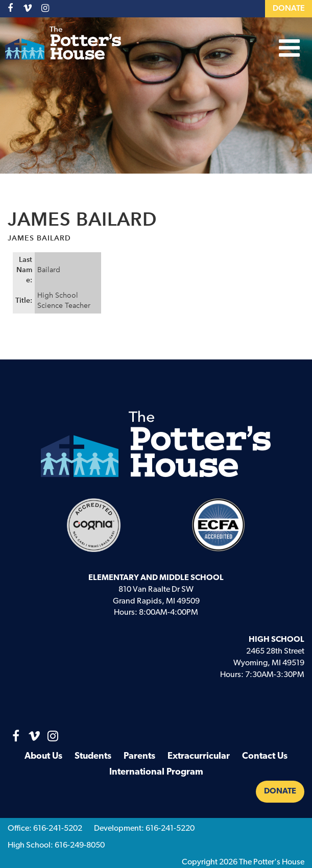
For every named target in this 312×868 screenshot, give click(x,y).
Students (93, 756)
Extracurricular (199, 756)
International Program (156, 772)
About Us (43, 756)
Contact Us (265, 756)
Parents (139, 756)
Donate (289, 9)
